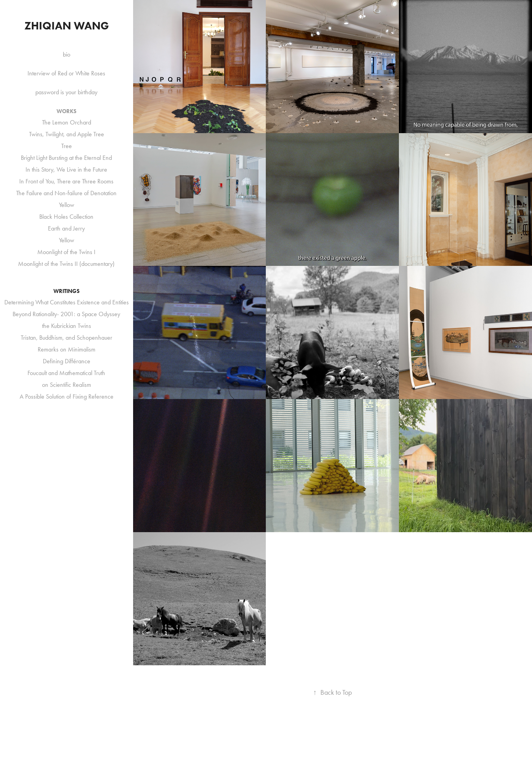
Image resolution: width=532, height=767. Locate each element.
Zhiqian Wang (67, 26)
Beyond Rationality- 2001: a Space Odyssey (66, 314)
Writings (67, 291)
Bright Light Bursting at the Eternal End (66, 158)
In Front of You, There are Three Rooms (66, 181)
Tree (67, 146)
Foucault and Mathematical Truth (66, 373)
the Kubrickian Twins (67, 326)
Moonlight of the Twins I (66, 252)
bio (67, 54)
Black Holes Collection (66, 217)
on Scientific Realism (67, 385)
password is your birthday (66, 92)
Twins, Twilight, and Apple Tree (67, 134)
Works (67, 111)
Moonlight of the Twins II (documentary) (66, 264)
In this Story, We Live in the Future (66, 169)
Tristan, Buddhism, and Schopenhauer (67, 338)
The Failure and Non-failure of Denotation (66, 193)
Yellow (67, 205)
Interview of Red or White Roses (66, 73)
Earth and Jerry (66, 228)
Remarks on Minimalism (67, 349)
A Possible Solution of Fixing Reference (67, 396)
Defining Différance (67, 361)
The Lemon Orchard (67, 122)
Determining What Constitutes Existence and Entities (67, 302)
